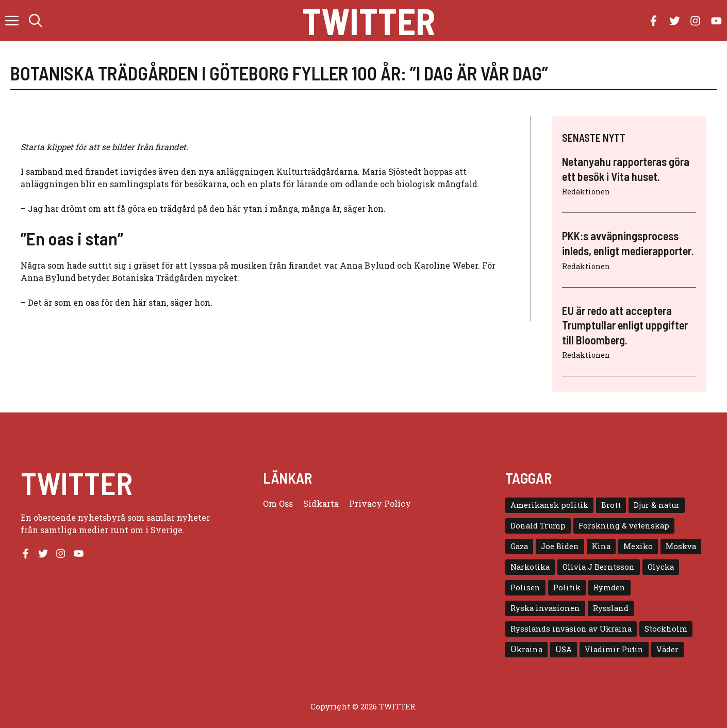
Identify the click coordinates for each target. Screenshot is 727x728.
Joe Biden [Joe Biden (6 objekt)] (560, 546)
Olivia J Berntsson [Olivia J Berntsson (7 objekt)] (599, 567)
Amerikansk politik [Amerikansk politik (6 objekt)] (549, 505)
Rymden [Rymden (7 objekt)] (609, 588)
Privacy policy (380, 503)
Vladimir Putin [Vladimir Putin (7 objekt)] (614, 649)
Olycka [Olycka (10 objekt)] (661, 567)
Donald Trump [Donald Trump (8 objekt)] (538, 526)
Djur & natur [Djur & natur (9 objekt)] (657, 505)
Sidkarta (321, 503)
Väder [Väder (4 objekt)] (667, 649)
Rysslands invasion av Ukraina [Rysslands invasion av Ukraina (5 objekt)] (571, 629)
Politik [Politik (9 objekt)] (567, 588)
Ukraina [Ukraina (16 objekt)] (526, 649)
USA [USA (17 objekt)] (564, 649)
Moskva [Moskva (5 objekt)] (681, 546)
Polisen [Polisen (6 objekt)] (525, 588)
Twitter (369, 21)
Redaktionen (586, 192)
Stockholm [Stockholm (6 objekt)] (666, 629)
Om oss (278, 503)
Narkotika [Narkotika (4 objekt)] (530, 567)
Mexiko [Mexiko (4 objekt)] (638, 546)
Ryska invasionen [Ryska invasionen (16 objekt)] (545, 608)
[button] (36, 21)
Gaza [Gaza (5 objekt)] (519, 546)
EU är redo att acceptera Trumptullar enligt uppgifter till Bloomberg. (625, 325)
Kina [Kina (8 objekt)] (601, 546)
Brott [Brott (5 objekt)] (611, 505)
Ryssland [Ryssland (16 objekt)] (611, 608)
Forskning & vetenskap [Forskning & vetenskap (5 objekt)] (624, 526)
